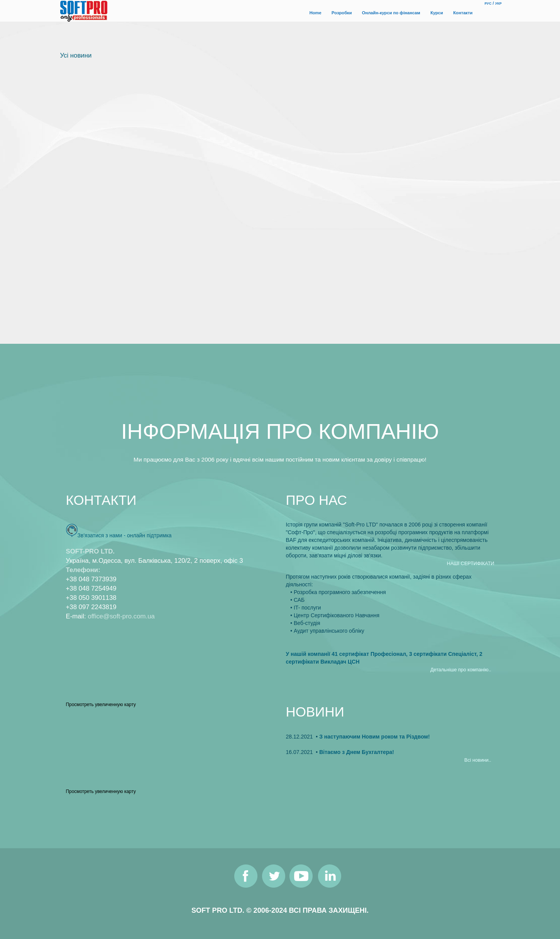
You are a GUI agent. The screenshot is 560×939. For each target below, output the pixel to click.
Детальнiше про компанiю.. (461, 670)
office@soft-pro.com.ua (121, 616)
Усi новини (76, 55)
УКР (498, 3)
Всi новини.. (478, 760)
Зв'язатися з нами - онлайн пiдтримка (125, 535)
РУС (488, 3)
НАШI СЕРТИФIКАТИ (471, 564)
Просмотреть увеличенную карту (101, 705)
